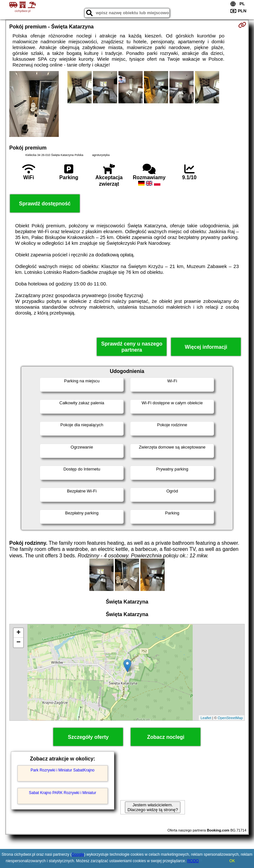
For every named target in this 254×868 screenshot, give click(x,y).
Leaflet (206, 718)
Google (78, 854)
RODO (193, 861)
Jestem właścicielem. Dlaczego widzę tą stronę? (153, 807)
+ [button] (19, 633)
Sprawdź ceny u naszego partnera (132, 347)
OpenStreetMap (230, 718)
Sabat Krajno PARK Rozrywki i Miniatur (62, 793)
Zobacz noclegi (166, 737)
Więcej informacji (206, 347)
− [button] (19, 643)
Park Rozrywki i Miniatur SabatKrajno (63, 770)
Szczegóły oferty (88, 737)
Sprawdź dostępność (45, 204)
